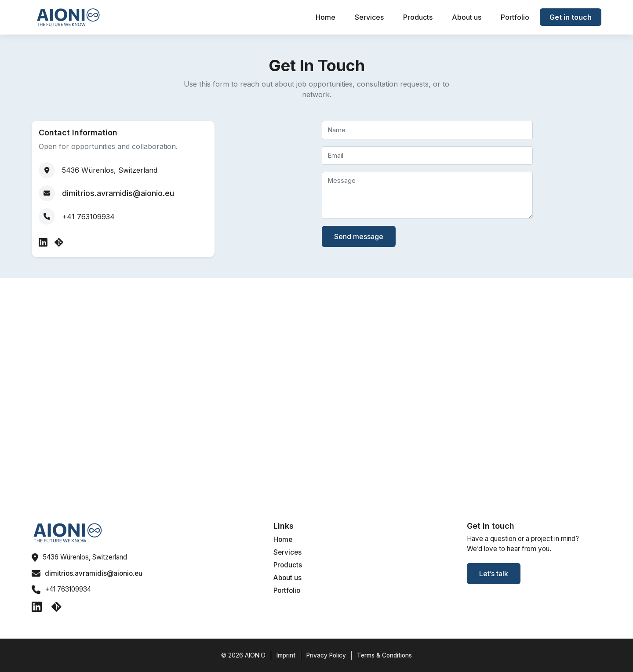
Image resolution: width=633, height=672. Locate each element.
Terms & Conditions (384, 655)
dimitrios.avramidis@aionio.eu (118, 193)
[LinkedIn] (44, 242)
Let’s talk (494, 574)
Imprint (286, 655)
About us (467, 17)
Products (418, 17)
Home (326, 17)
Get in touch (571, 17)
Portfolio (515, 17)
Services (369, 17)
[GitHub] (59, 242)
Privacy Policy (326, 655)
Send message (359, 236)
